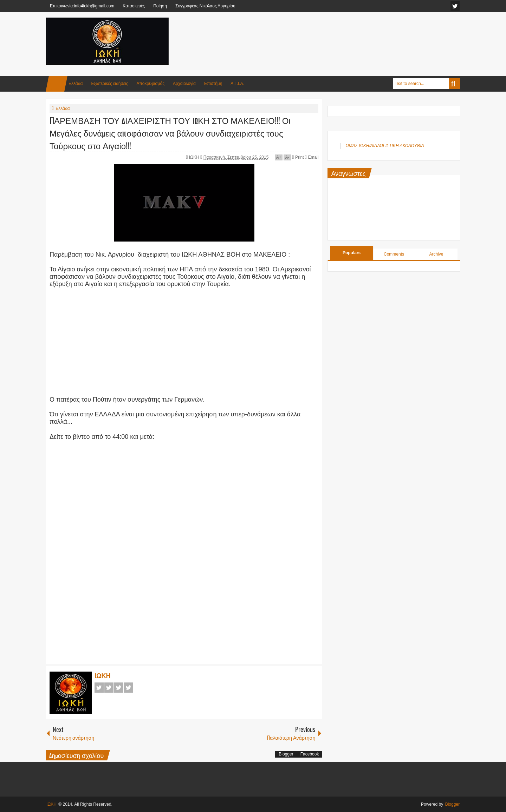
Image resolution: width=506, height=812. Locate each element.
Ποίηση (160, 6)
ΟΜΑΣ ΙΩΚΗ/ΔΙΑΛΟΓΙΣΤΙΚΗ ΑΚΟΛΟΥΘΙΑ (385, 146)
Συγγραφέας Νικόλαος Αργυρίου (205, 6)
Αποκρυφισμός (151, 84)
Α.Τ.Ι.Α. (237, 84)
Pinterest (129, 688)
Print (298, 157)
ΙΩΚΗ (195, 157)
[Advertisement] (332, 35)
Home (57, 84)
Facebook (99, 688)
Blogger (286, 754)
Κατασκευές (134, 6)
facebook (455, 6)
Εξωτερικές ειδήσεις (109, 84)
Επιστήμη (213, 84)
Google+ (119, 688)
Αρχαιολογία (184, 84)
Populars (352, 253)
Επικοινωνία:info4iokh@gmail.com (82, 6)
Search (455, 84)
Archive (436, 254)
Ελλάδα (76, 84)
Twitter (109, 688)
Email (312, 157)
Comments (394, 254)
